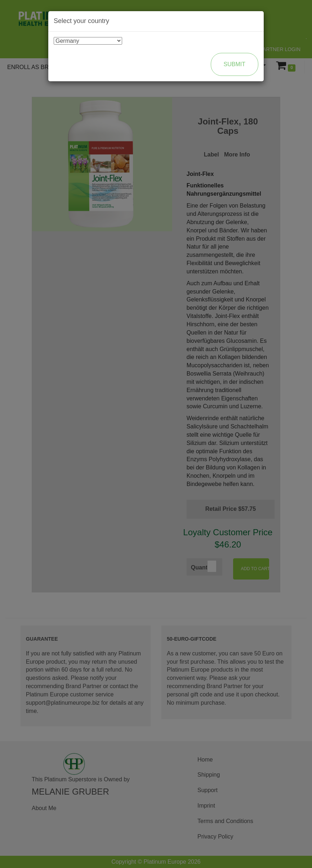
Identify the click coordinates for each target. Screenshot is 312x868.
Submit (235, 64)
